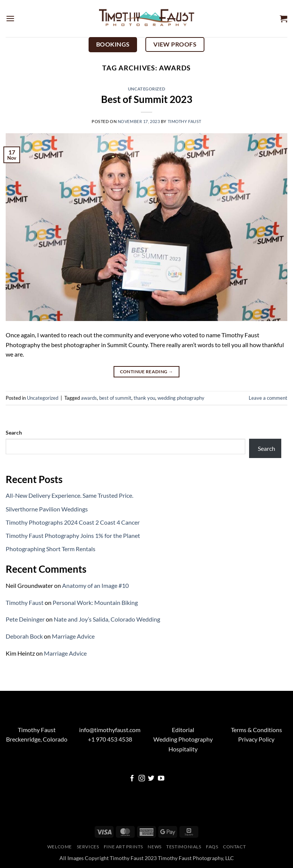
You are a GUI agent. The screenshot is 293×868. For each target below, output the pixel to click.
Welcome (60, 847)
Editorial (183, 730)
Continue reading (147, 372)
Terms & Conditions (256, 730)
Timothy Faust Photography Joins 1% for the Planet (73, 535)
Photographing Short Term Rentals (51, 549)
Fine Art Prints (123, 847)
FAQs (212, 847)
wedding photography (181, 398)
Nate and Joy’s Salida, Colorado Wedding (107, 619)
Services (88, 847)
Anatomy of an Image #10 (95, 585)
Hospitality (183, 749)
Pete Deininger (25, 619)
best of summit (115, 398)
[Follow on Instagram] (142, 779)
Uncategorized (146, 89)
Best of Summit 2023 (147, 99)
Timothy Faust (185, 121)
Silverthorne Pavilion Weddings (47, 509)
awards (89, 398)
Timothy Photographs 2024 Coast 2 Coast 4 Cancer (73, 522)
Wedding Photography (183, 739)
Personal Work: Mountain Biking (95, 602)
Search (14, 432)
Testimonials (184, 847)
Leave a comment (268, 398)
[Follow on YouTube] (161, 779)
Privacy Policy (256, 739)
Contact (234, 847)
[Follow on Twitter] (151, 779)
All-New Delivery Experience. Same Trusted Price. (69, 495)
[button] (10, 18)
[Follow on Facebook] (132, 779)
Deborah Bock (24, 636)
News (154, 847)
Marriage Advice (73, 636)
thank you (144, 398)
